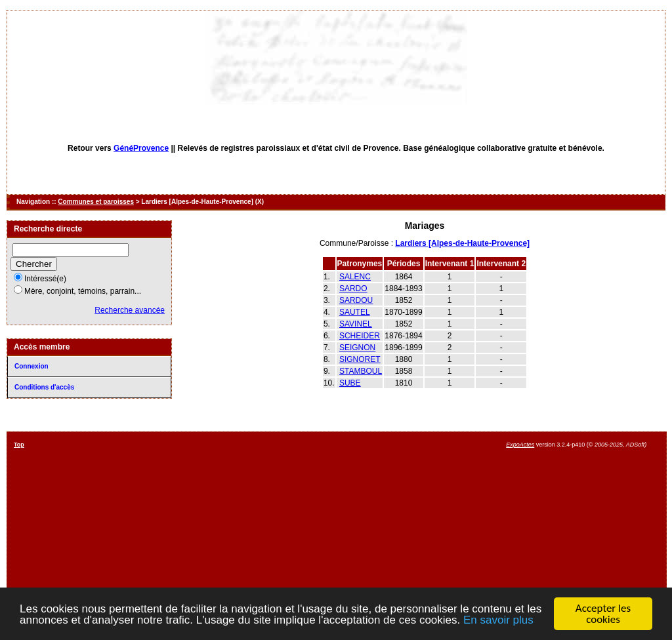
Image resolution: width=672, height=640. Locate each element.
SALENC (355, 277)
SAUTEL (355, 312)
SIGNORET (360, 359)
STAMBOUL (361, 371)
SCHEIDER (360, 336)
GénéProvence (141, 148)
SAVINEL (356, 324)
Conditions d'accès (44, 387)
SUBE (350, 383)
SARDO (353, 289)
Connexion (31, 366)
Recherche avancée (130, 310)
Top (19, 445)
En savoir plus (498, 621)
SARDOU (356, 300)
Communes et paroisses (96, 202)
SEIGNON (357, 348)
